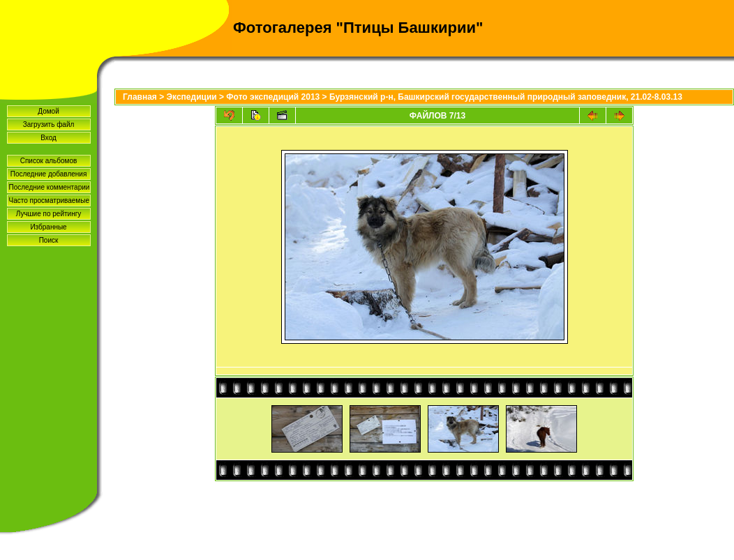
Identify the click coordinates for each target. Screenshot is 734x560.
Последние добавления (49, 174)
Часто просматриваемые (49, 200)
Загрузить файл (49, 124)
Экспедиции (192, 97)
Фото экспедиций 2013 (273, 97)
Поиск (49, 240)
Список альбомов (49, 161)
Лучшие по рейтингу (49, 214)
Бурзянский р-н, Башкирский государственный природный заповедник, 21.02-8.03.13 (506, 97)
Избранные (48, 227)
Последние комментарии (50, 187)
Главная (140, 97)
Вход (48, 138)
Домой (48, 111)
